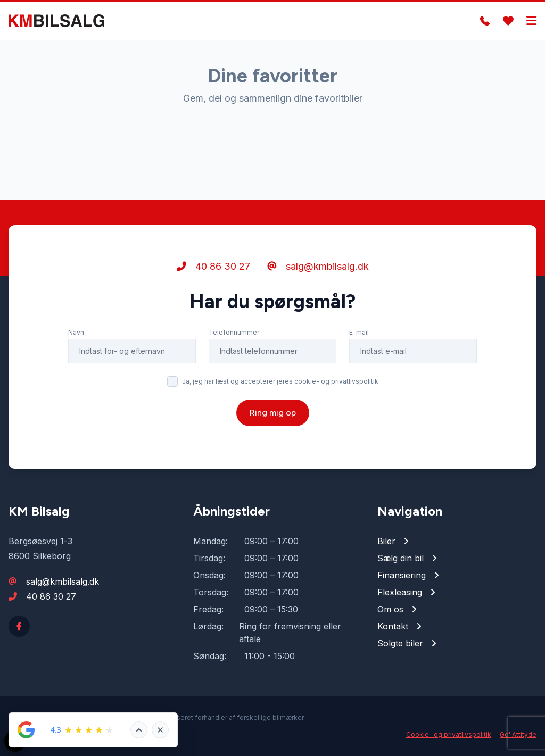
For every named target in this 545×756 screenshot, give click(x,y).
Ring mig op (273, 413)
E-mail (359, 332)
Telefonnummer (234, 332)
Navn (76, 332)
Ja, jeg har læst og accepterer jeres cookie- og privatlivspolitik (280, 381)
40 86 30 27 (213, 266)
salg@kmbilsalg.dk (318, 266)
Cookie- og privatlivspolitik (449, 734)
